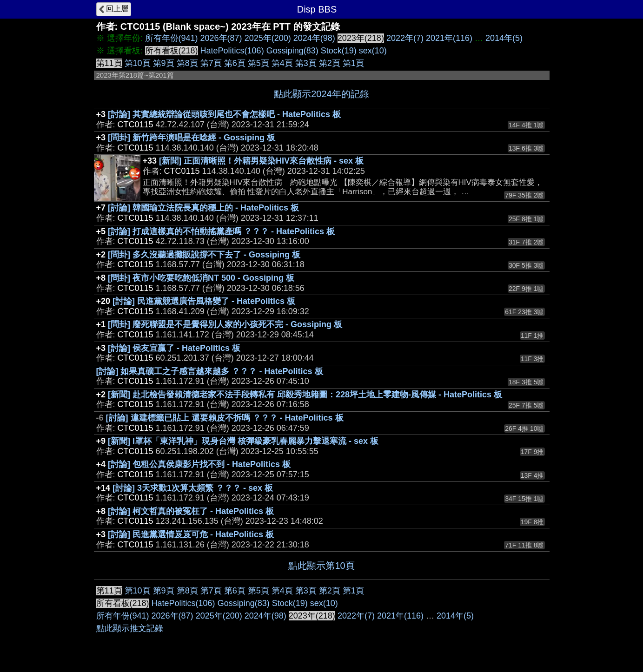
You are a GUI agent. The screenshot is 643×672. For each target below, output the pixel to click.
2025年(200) (268, 38)
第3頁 (306, 63)
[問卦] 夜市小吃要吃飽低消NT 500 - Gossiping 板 (201, 278)
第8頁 (187, 63)
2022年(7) (405, 38)
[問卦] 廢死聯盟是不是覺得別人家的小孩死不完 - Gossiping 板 (225, 324)
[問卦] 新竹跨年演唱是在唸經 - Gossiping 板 (192, 138)
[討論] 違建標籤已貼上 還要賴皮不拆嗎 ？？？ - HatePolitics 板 (225, 418)
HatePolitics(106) (232, 51)
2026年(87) (221, 38)
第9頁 (164, 63)
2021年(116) (449, 38)
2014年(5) (504, 38)
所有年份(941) (172, 38)
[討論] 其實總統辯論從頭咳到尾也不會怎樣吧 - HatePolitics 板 (224, 114)
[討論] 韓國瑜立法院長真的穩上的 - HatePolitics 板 (203, 208)
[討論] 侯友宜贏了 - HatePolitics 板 (174, 348)
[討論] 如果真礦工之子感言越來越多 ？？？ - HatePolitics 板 (210, 371)
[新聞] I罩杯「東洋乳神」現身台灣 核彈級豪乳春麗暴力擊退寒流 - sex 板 (243, 441)
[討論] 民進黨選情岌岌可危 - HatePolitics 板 (191, 534)
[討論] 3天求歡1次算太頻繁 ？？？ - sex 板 (193, 488)
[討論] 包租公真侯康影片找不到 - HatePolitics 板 (199, 464)
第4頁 (282, 63)
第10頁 (138, 63)
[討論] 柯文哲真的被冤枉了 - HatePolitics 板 (191, 511)
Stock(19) (339, 51)
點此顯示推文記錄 (130, 628)
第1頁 (353, 63)
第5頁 (259, 63)
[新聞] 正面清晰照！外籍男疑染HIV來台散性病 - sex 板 (261, 161)
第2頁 (330, 63)
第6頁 (235, 63)
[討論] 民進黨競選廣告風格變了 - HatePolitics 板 (204, 301)
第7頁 (211, 63)
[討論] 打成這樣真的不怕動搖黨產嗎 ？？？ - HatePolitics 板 (221, 231)
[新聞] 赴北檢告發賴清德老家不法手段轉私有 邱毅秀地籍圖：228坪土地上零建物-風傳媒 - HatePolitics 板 (305, 395)
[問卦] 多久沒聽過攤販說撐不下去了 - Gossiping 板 (204, 255)
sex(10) (373, 51)
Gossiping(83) (292, 51)
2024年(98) (314, 38)
